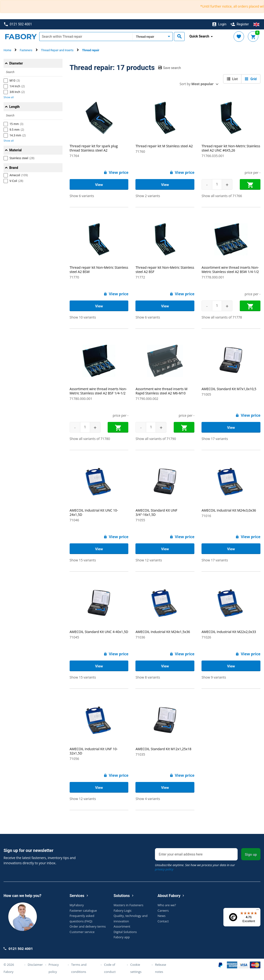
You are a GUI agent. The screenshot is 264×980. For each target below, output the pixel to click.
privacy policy (164, 869)
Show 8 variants (148, 677)
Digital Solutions (125, 932)
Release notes (161, 968)
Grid (251, 79)
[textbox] (86, 37)
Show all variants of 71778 (222, 317)
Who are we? (167, 905)
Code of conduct (110, 968)
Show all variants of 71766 (222, 196)
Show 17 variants (215, 439)
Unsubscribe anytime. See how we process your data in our (195, 867)
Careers (163, 911)
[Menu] (258, 911)
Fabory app (122, 937)
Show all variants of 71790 (156, 439)
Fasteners (26, 50)
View (99, 185)
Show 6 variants (82, 196)
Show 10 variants (83, 317)
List (232, 79)
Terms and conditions (79, 968)
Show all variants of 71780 (90, 439)
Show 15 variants (83, 560)
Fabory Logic (123, 911)
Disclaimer (35, 965)
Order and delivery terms (88, 926)
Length (14, 107)
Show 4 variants (148, 799)
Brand (14, 168)
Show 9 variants (214, 677)
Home (7, 50)
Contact (163, 921)
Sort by (197, 84)
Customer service (82, 932)
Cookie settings (136, 968)
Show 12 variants (149, 560)
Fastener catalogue (83, 911)
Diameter (16, 63)
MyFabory (77, 905)
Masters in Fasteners (128, 905)
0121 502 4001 (18, 24)
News (161, 916)
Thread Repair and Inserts (57, 50)
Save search (170, 68)
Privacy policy (54, 968)
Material (15, 150)
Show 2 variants (148, 196)
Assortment (122, 926)
